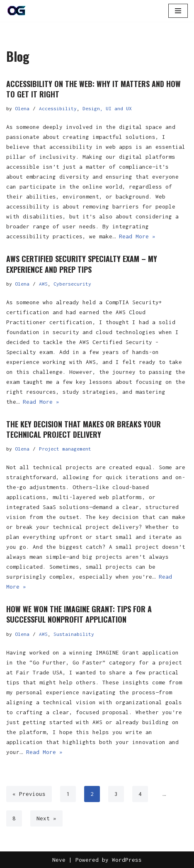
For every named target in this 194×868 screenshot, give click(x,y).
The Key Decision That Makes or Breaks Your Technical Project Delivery (84, 429)
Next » (46, 818)
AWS (43, 284)
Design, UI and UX (107, 108)
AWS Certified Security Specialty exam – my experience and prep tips (82, 264)
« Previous (29, 794)
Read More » (137, 236)
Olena (22, 108)
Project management (65, 449)
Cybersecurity (72, 284)
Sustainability (74, 634)
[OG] (17, 11)
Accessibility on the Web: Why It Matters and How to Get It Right (93, 89)
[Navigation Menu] (178, 11)
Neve (59, 860)
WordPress (127, 860)
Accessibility (58, 108)
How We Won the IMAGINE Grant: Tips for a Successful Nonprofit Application (79, 614)
